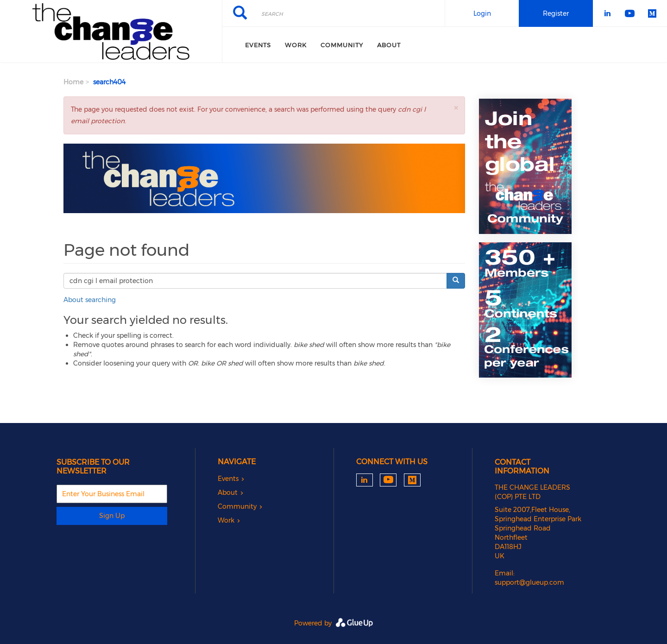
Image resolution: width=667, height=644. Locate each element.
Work (296, 45)
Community (342, 45)
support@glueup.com (529, 582)
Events (258, 45)
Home (73, 82)
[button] (456, 108)
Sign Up (112, 516)
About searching (90, 300)
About (389, 45)
